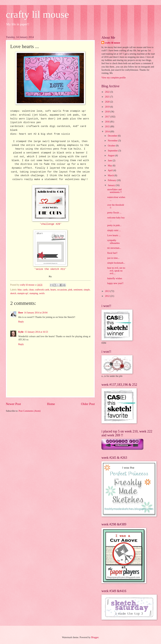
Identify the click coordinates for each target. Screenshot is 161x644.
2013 (108, 291)
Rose (21, 313)
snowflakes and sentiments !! (114, 191)
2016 (108, 122)
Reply (21, 322)
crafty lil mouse (37, 14)
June (110, 161)
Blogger (95, 637)
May (110, 166)
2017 (108, 117)
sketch (13, 293)
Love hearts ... (114, 235)
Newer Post (13, 404)
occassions (62, 290)
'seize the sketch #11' (50, 269)
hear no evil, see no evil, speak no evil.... (116, 271)
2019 (108, 107)
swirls (42, 293)
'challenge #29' (51, 224)
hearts (53, 290)
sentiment (78, 290)
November (113, 141)
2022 (108, 92)
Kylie (21, 332)
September (113, 151)
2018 (108, 112)
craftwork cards (42, 290)
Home (51, 404)
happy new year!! (115, 283)
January (112, 185)
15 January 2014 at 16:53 (36, 332)
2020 (108, 102)
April (111, 170)
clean (31, 290)
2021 (108, 97)
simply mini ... (114, 230)
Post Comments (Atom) (30, 411)
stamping (34, 293)
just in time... (113, 258)
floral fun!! (112, 253)
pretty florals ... (114, 213)
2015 (108, 127)
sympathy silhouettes (113, 242)
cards (25, 290)
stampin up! (23, 293)
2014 (108, 132)
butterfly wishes (115, 278)
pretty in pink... (114, 225)
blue (20, 290)
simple (87, 290)
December (113, 136)
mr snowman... (114, 248)
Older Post (88, 404)
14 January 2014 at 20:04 (36, 313)
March (111, 175)
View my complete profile (114, 78)
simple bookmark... (116, 263)
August (111, 156)
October (112, 146)
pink (70, 290)
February (112, 180)
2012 (108, 296)
